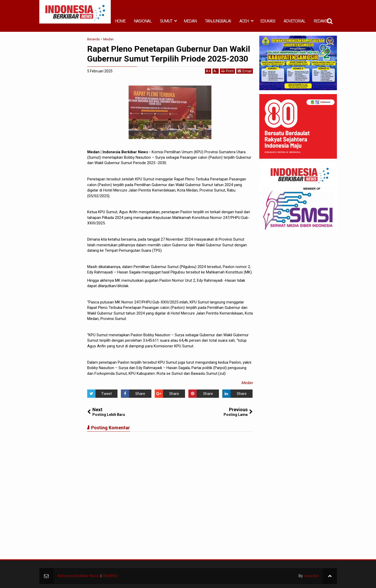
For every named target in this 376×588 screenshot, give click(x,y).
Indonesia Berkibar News (78, 576)
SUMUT (166, 21)
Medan (247, 383)
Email (245, 71)
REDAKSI (321, 21)
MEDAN (190, 21)
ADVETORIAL (294, 21)
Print (227, 71)
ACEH (244, 21)
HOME (120, 21)
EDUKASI (268, 21)
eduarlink (311, 576)
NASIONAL (143, 21)
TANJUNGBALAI (218, 21)
